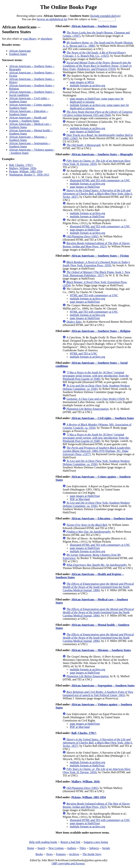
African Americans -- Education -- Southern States (102, 518)
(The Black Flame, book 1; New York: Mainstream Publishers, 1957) (96, 274)
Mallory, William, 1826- (23, 168)
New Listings (56, 848)
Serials (106, 848)
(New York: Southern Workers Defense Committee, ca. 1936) (96, 387)
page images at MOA (82, 82)
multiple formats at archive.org (87, 85)
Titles (83, 848)
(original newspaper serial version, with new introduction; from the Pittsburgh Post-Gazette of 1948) (96, 376)
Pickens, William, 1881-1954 (26, 171)
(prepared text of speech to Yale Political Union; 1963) (98, 694)
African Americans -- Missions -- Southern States (101, 650)
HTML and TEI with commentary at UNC (94, 295)
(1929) (96, 399)
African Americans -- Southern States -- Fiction (100, 256)
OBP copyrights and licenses (68, 863)
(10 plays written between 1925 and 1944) (97, 113)
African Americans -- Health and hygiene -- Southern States (28, 119)
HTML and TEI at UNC (83, 354)
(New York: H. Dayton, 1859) (97, 162)
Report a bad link (70, 842)
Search (41, 848)
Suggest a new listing (96, 842)
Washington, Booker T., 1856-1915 (29, 175)
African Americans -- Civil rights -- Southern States (103, 418)
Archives (74, 854)
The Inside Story (92, 854)
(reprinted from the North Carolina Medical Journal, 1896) (98, 587)
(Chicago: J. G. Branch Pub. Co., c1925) (94, 54)
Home (31, 848)
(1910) (97, 66)
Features (61, 854)
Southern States (18, 54)
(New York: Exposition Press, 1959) (96, 264)
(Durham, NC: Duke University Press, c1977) (97, 451)
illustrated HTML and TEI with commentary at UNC (100, 180)
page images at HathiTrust (85, 131)
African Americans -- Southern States (94, 26)
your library (30, 39)
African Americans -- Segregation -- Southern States (103, 685)
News (49, 854)
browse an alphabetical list (52, 19)
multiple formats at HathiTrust (87, 216)
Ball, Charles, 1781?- (21, 165)
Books (39, 854)
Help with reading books (43, 842)
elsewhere (46, 39)
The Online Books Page (68, 7)
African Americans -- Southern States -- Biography (102, 154)
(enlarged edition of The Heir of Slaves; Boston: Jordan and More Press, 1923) (96, 245)
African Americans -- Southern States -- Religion (101, 331)
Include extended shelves (105, 16)
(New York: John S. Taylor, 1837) (98, 194)
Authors (72, 848)
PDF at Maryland (80, 499)
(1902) (82, 236)
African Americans (20, 51)
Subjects (94, 848)
